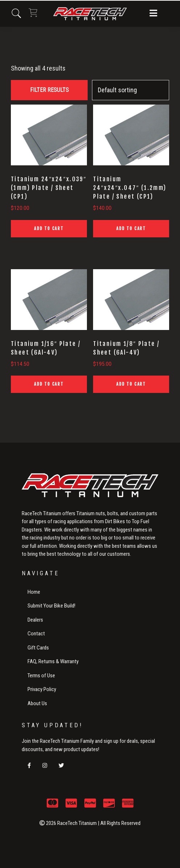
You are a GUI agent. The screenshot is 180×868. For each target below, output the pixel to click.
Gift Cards (38, 648)
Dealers (35, 620)
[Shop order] (131, 90)
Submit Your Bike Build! (51, 606)
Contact (36, 634)
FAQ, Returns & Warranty (53, 661)
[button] (153, 14)
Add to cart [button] (49, 228)
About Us (37, 703)
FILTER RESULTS (49, 90)
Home (34, 592)
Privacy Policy (42, 689)
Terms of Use (41, 676)
